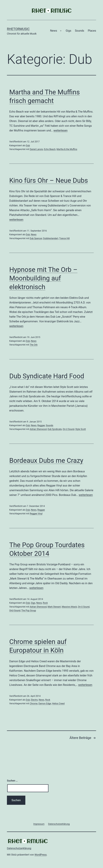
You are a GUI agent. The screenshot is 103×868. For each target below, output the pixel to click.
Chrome (34, 704)
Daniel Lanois (36, 149)
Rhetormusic (18, 29)
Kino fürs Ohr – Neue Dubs (49, 180)
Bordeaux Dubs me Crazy (46, 460)
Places (92, 31)
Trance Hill (65, 238)
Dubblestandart (51, 238)
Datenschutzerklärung (19, 848)
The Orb (34, 345)
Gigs (68, 31)
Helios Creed (58, 704)
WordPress (40, 855)
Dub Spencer (36, 238)
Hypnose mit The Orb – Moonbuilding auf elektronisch (43, 278)
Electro (34, 700)
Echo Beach (50, 149)
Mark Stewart (54, 607)
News (54, 31)
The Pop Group (29, 610)
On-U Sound (69, 429)
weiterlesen (60, 130)
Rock (45, 603)
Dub (28, 145)
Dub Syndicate (55, 429)
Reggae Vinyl (36, 514)
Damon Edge (45, 704)
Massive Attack (69, 607)
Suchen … (12, 781)
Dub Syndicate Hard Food (47, 376)
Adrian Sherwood (38, 429)
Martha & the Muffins (67, 149)
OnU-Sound (15, 610)
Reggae (41, 425)
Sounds (80, 31)
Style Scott (81, 429)
